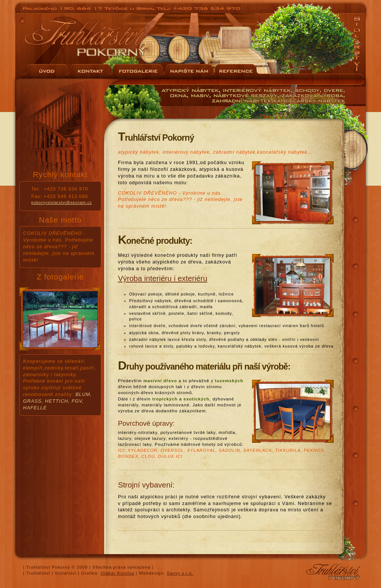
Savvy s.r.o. (180, 573)
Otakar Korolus (117, 573)
